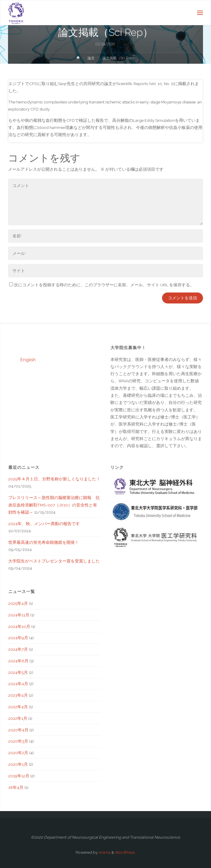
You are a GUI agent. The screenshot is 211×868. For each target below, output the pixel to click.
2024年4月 (18, 684)
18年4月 (16, 787)
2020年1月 (18, 764)
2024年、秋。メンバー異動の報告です (44, 524)
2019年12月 (19, 776)
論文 (91, 58)
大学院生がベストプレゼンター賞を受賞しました (54, 561)
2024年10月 (19, 626)
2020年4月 (18, 730)
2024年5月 (18, 672)
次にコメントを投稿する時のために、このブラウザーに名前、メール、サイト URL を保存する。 (102, 285)
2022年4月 (18, 707)
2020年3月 (18, 741)
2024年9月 (18, 638)
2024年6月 (18, 661)
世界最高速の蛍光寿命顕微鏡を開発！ (44, 542)
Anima (104, 852)
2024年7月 (18, 649)
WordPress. (125, 852)
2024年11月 (19, 615)
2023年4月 (18, 695)
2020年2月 (18, 753)
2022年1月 (18, 718)
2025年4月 (18, 603)
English (28, 360)
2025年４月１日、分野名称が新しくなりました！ (54, 479)
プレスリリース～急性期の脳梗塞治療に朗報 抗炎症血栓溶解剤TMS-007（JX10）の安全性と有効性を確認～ (54, 505)
